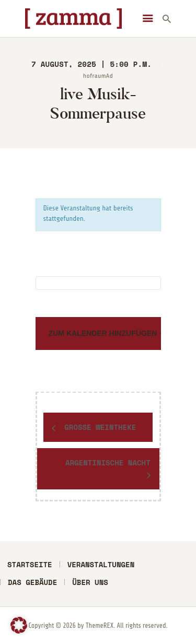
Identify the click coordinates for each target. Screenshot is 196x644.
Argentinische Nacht (108, 462)
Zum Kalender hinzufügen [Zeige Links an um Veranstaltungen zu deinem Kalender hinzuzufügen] (104, 333)
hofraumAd (98, 76)
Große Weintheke (98, 427)
